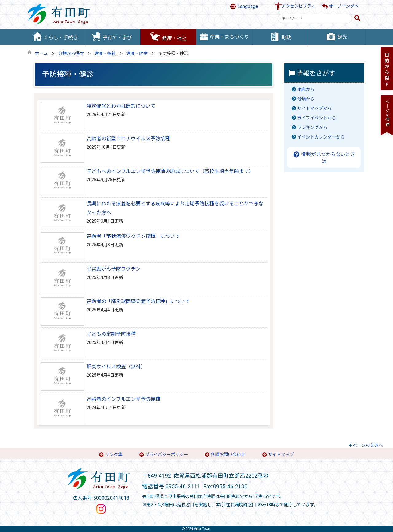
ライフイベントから (317, 118)
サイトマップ (281, 455)
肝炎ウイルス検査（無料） (116, 367)
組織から (306, 90)
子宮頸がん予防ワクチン (114, 269)
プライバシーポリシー (166, 455)
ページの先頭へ (368, 445)
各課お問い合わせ (228, 455)
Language (244, 6)
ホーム (41, 54)
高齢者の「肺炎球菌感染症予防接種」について (138, 301)
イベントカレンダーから (321, 137)
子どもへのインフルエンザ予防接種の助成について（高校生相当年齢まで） (170, 171)
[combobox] (315, 18)
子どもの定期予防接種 (111, 334)
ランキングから (312, 128)
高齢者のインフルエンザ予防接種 (123, 399)
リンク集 (114, 455)
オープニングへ (340, 6)
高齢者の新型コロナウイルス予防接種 (128, 139)
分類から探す (71, 54)
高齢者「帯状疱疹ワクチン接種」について (133, 236)
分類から (306, 99)
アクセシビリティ (298, 6)
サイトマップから (314, 109)
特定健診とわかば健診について (121, 106)
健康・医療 (137, 54)
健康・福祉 (105, 54)
